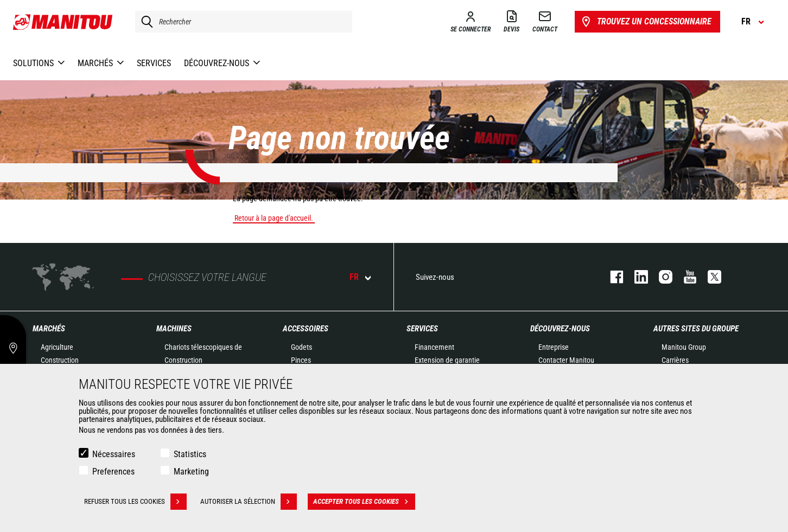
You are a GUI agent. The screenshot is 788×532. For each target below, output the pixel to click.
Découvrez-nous (560, 329)
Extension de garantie (447, 360)
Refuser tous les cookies (135, 502)
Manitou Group (684, 347)
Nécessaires (114, 454)
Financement (434, 347)
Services (422, 329)
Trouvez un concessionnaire (646, 22)
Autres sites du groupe (696, 329)
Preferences (113, 472)
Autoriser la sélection (249, 502)
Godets (301, 347)
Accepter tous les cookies (364, 502)
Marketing (191, 472)
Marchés (49, 329)
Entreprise (554, 347)
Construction (60, 360)
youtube (685, 277)
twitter (709, 277)
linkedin (636, 277)
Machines (174, 329)
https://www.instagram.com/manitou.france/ (660, 277)
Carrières (675, 360)
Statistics (190, 454)
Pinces (301, 360)
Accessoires (306, 329)
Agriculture (57, 347)
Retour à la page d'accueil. (274, 218)
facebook (611, 277)
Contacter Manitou (566, 360)
